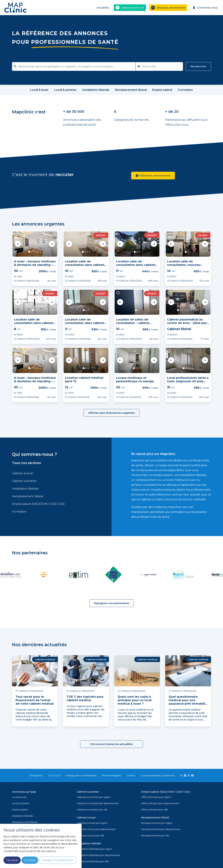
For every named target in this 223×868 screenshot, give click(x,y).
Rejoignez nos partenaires (112, 603)
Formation (19, 512)
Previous (18, 244)
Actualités (103, 8)
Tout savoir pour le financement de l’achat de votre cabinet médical (35, 700)
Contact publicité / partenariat (158, 775)
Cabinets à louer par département (96, 829)
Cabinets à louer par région (92, 823)
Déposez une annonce (168, 8)
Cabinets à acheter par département (98, 803)
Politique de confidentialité (81, 775)
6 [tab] (41, 252)
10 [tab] (198, 310)
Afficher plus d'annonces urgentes (111, 413)
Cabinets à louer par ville (91, 835)
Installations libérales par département (98, 855)
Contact (131, 775)
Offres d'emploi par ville (155, 810)
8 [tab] (194, 310)
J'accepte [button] (12, 860)
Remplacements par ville (155, 835)
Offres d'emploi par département (160, 803)
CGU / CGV (54, 775)
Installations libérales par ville (93, 861)
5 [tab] (38, 252)
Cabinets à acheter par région (94, 797)
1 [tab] (29, 252)
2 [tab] (32, 252)
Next (52, 244)
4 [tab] (36, 252)
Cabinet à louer (23, 473)
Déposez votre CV (130, 8)
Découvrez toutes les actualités (111, 744)
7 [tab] (192, 310)
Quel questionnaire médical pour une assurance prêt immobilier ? (188, 702)
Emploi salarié (20, 810)
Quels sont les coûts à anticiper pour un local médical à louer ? (135, 700)
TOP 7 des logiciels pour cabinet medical (85, 698)
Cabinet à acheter (24, 481)
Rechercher (198, 66)
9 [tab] (196, 310)
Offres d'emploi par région (156, 797)
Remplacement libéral (28, 496)
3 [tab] (34, 252)
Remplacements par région (157, 823)
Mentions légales (111, 775)
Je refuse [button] (30, 860)
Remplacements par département (161, 829)
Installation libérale (25, 489)
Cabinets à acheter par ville (92, 810)
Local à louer (19, 797)
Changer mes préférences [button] (58, 860)
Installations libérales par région (94, 849)
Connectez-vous (205, 8)
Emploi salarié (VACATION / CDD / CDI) (38, 504)
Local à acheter (21, 803)
